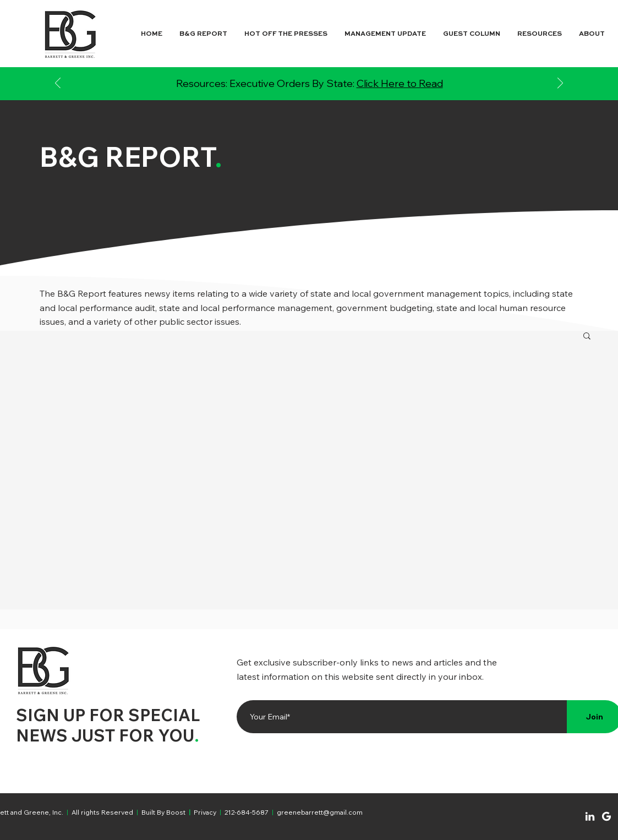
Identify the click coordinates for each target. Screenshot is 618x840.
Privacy (205, 812)
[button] (587, 337)
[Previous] (58, 84)
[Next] (560, 84)
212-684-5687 (247, 812)
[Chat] (590, 816)
